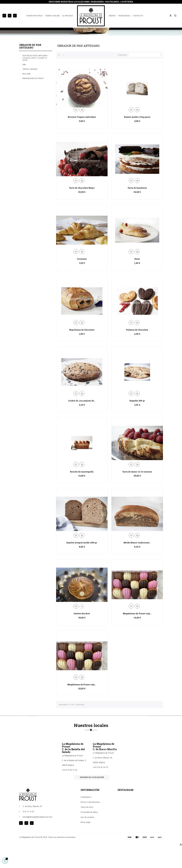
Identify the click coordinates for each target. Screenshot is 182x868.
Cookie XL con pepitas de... (82, 421)
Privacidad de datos (89, 833)
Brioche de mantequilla (82, 492)
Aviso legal (85, 843)
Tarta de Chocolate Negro (82, 208)
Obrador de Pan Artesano (30, 67)
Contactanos (86, 818)
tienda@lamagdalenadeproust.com (37, 837)
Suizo (137, 279)
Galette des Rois (82, 634)
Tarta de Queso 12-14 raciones (137, 492)
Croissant (82, 279)
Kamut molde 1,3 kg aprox (137, 137)
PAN (24, 85)
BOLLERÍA (26, 94)
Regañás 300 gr (137, 421)
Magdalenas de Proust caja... (137, 634)
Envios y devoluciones (90, 823)
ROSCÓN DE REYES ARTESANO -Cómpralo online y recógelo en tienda (36, 78)
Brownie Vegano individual (82, 137)
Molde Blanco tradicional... (137, 563)
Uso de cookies (87, 838)
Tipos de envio (87, 828)
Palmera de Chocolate (137, 350)
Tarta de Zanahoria (137, 208)
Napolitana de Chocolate (82, 350)
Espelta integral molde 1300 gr (82, 563)
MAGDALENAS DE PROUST (33, 99)
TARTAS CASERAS (30, 90)
